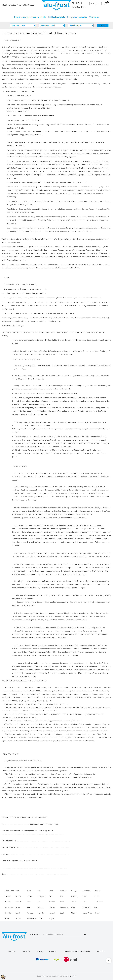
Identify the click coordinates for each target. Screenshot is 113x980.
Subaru (96, 913)
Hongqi (7, 902)
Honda (96, 896)
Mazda (52, 907)
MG (28, 907)
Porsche (41, 913)
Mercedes (64, 907)
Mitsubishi (86, 907)
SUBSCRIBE (35, 934)
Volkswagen (32, 918)
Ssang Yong (87, 913)
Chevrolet (86, 891)
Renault (52, 913)
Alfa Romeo (9, 891)
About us (12, 952)
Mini (73, 907)
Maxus (41, 907)
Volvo (40, 918)
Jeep (62, 902)
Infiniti (29, 902)
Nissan (96, 907)
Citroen (7, 896)
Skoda (74, 913)
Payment (53, 952)
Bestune (63, 891)
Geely (85, 896)
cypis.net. (73, 976)
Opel (18, 913)
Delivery (40, 952)
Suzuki (7, 918)
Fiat (51, 896)
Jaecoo (52, 902)
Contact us (101, 952)
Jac (39, 902)
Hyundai (19, 902)
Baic (51, 891)
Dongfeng (42, 896)
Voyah (52, 918)
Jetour (74, 902)
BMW (29, 891)
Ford (62, 896)
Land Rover (98, 902)
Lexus (18, 907)
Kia (84, 902)
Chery (74, 891)
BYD (40, 891)
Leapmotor (9, 907)
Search (103, 25)
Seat (62, 913)
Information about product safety (76, 952)
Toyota (18, 918)
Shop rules (26, 952)
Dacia (18, 896)
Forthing (75, 896)
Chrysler (97, 891)
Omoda (8, 913)
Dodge (30, 896)
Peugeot (30, 913)
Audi (17, 891)
